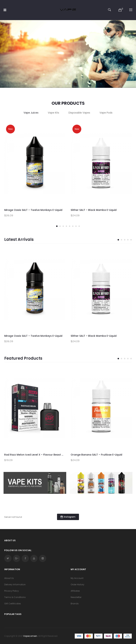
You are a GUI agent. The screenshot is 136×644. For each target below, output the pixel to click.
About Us (9, 578)
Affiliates (75, 591)
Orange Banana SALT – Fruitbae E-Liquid (96, 455)
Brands (75, 604)
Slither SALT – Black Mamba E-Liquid (94, 210)
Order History (77, 585)
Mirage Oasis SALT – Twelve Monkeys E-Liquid (33, 210)
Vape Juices (31, 113)
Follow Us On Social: (18, 550)
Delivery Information (15, 585)
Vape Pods (106, 113)
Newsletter (76, 597)
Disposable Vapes (79, 113)
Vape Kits (53, 113)
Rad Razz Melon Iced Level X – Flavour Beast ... (34, 455)
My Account (77, 578)
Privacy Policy (12, 591)
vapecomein (30, 636)
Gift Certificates (13, 604)
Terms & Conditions (15, 597)
